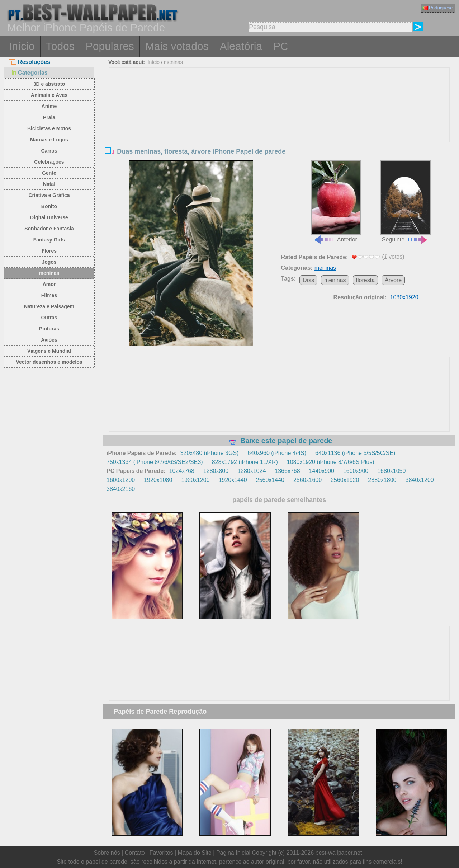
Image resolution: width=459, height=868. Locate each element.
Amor (49, 284)
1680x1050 (391, 471)
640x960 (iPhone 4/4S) (277, 453)
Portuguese (437, 8)
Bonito (49, 206)
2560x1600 (307, 480)
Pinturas (49, 329)
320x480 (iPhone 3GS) (210, 453)
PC (281, 46)
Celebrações (49, 162)
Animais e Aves (49, 95)
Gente (49, 173)
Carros (49, 151)
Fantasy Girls (49, 240)
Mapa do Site (195, 853)
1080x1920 (404, 297)
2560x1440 (270, 480)
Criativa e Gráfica (49, 195)
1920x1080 (158, 480)
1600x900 (356, 471)
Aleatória (241, 46)
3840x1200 (420, 480)
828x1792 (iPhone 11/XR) (245, 462)
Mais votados (177, 46)
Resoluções (30, 62)
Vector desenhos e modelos (49, 362)
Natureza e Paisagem (49, 306)
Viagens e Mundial (49, 351)
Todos (60, 46)
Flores (49, 251)
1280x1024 (252, 471)
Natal (49, 184)
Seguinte (406, 202)
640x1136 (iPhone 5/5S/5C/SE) (355, 453)
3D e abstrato (49, 84)
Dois (308, 280)
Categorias (28, 73)
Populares (110, 46)
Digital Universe (49, 217)
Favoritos (161, 853)
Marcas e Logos (49, 140)
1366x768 (287, 471)
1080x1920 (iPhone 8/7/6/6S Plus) (331, 462)
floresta (365, 280)
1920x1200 (195, 480)
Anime (49, 106)
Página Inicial (233, 853)
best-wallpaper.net (339, 853)
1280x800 (216, 471)
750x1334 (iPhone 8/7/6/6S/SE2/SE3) (155, 462)
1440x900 (322, 471)
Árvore (393, 280)
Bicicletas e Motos (49, 128)
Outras (49, 318)
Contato (135, 853)
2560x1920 (345, 480)
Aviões (49, 340)
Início (22, 46)
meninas (49, 273)
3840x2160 (121, 489)
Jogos (49, 262)
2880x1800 (382, 480)
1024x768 (182, 471)
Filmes (49, 295)
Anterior (336, 202)
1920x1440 (233, 480)
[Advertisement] (279, 122)
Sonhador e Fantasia (49, 229)
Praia (49, 117)
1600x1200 (121, 480)
